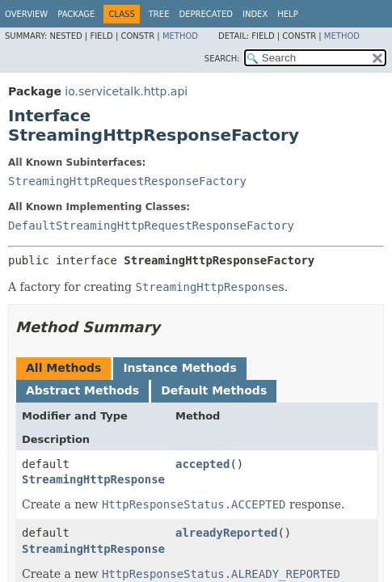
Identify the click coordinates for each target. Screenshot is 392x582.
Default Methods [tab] (214, 390)
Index (255, 14)
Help (287, 14)
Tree (159, 14)
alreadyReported (226, 533)
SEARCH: (222, 59)
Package (76, 14)
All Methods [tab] (63, 368)
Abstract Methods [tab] (82, 390)
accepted (202, 464)
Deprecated (206, 14)
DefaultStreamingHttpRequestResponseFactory (151, 226)
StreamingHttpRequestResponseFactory (127, 181)
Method (180, 36)
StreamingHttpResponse (93, 479)
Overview (26, 14)
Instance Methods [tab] (179, 368)
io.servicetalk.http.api (126, 91)
